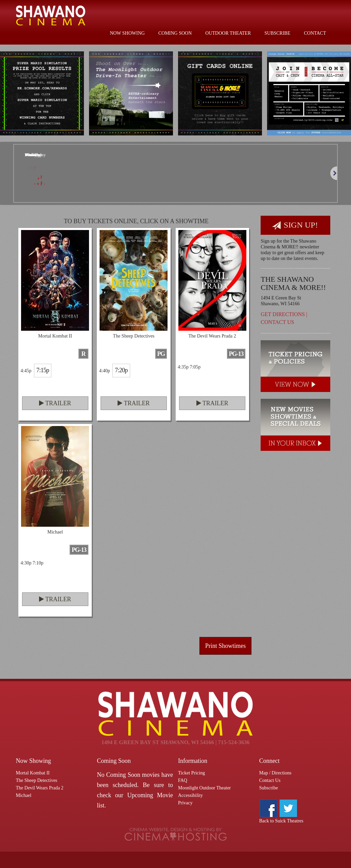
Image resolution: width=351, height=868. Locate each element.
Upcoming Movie (150, 795)
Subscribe (277, 33)
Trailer (55, 403)
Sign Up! (295, 225)
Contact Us (277, 322)
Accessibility (190, 795)
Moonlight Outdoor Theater (204, 788)
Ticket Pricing (191, 773)
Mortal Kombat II (33, 773)
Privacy (185, 803)
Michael (24, 795)
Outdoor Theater (228, 33)
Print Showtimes (226, 646)
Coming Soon (175, 33)
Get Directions (283, 314)
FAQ (183, 780)
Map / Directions (275, 773)
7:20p (121, 370)
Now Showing (127, 33)
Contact (315, 33)
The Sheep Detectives (37, 780)
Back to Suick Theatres (281, 821)
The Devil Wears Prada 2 (40, 788)
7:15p (43, 370)
